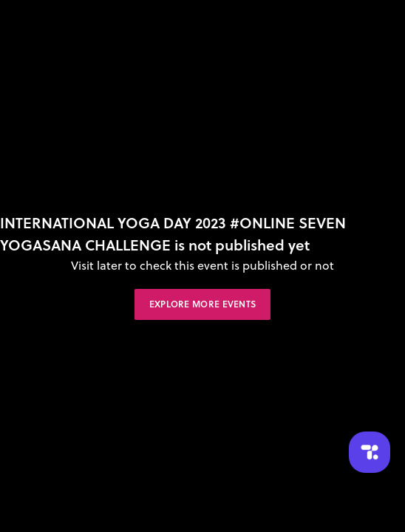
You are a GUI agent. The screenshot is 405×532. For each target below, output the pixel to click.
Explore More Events (203, 304)
